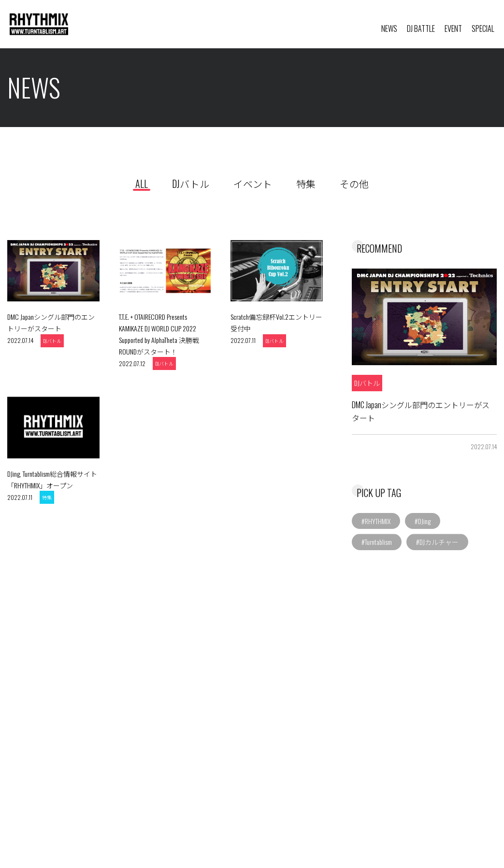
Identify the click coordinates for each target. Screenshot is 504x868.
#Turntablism (377, 540)
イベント (253, 184)
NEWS (389, 28)
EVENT (453, 28)
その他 (354, 184)
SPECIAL (483, 28)
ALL (142, 184)
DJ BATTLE (421, 28)
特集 (306, 184)
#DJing (423, 519)
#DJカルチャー (437, 540)
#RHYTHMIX (376, 519)
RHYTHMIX (79, 25)
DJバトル (191, 184)
